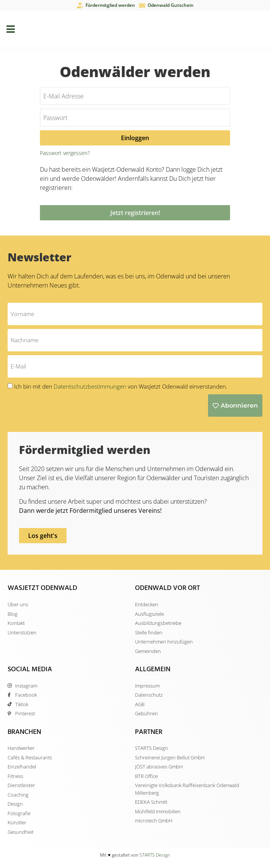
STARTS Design (155, 855)
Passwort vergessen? (65, 153)
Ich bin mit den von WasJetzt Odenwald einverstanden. (121, 386)
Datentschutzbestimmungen (91, 386)
